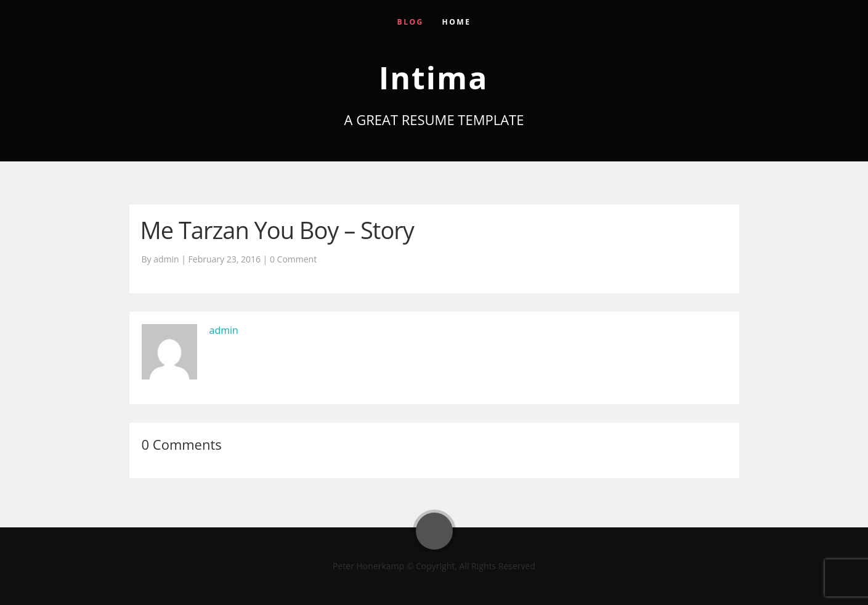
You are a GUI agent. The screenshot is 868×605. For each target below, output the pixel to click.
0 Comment (293, 259)
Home (457, 22)
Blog (411, 22)
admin (224, 330)
